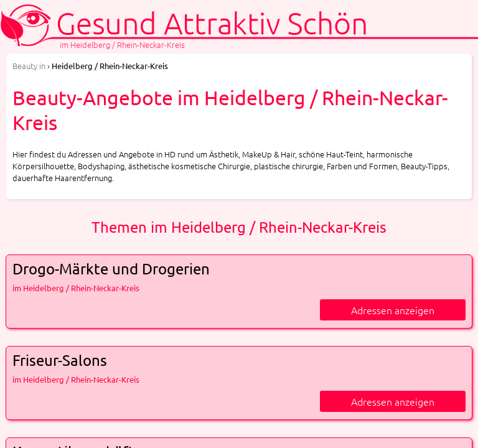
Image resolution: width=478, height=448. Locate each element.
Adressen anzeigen (393, 310)
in (29, 66)
